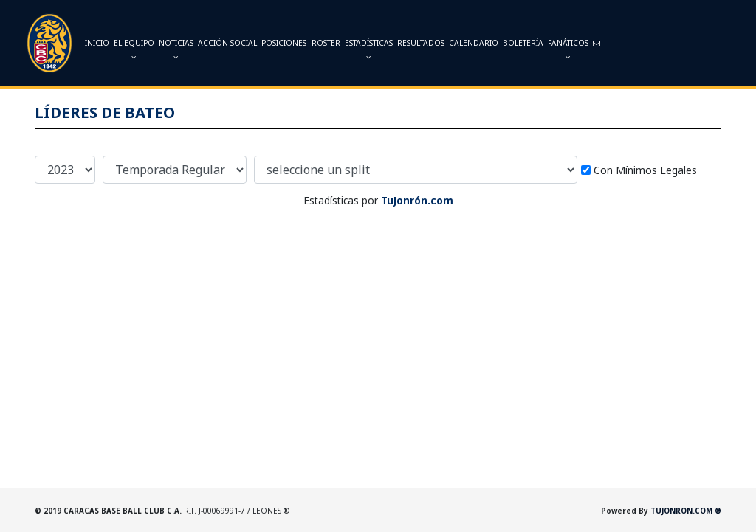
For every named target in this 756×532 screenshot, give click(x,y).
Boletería (523, 43)
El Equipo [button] (134, 49)
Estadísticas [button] (369, 49)
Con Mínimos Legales (645, 170)
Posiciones (284, 43)
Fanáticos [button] (568, 49)
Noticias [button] (176, 49)
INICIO (97, 43)
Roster (326, 43)
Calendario (474, 43)
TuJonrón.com (417, 200)
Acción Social (227, 43)
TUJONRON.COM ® (686, 511)
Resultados (421, 43)
